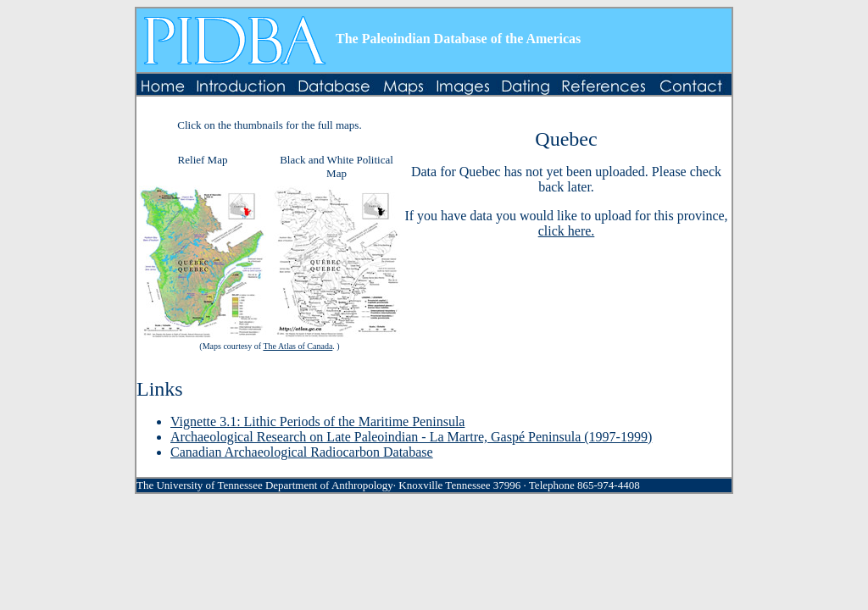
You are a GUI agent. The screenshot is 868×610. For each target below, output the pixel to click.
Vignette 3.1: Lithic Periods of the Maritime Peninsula (317, 421)
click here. (567, 231)
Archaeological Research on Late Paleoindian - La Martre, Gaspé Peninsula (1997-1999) (411, 437)
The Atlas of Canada (298, 346)
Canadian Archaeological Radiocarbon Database (302, 452)
